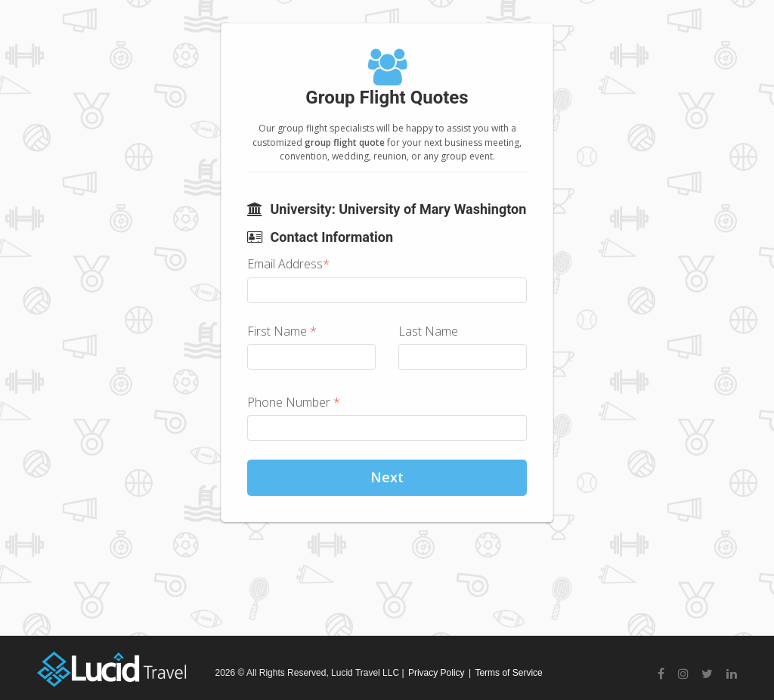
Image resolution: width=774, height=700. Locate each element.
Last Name (428, 331)
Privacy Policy (437, 673)
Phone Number (294, 402)
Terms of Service (508, 673)
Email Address (288, 264)
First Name (282, 331)
